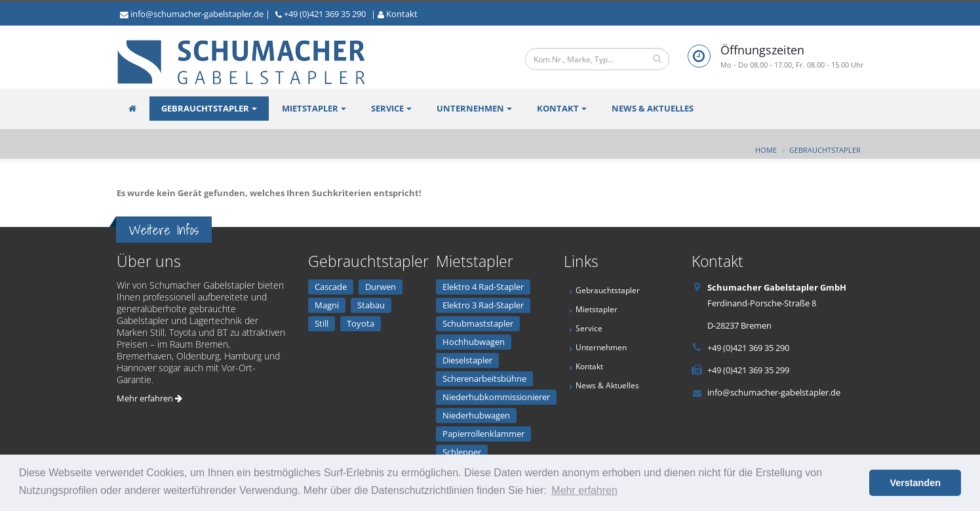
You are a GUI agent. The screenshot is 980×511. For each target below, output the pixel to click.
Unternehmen (470, 108)
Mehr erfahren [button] (584, 490)
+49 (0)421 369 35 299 (748, 370)
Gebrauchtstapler (205, 108)
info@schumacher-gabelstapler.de (197, 14)
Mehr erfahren (149, 398)
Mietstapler (310, 108)
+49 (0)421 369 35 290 (325, 14)
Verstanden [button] (915, 483)
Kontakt (402, 14)
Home (766, 150)
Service (387, 108)
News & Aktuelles (653, 108)
